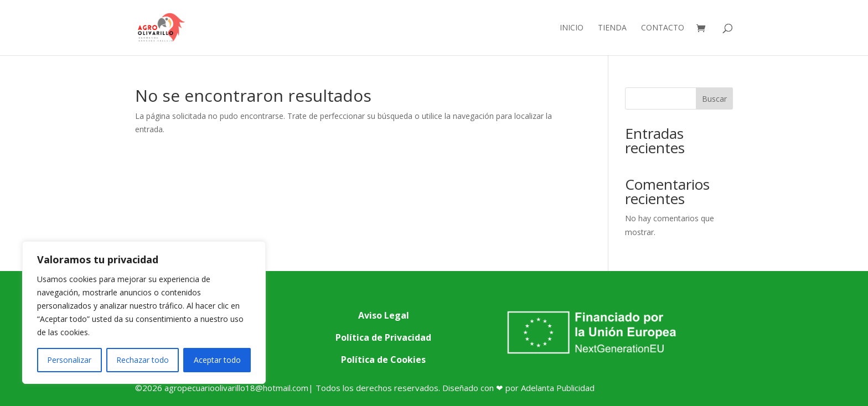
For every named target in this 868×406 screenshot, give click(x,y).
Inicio (572, 28)
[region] (144, 313)
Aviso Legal (384, 315)
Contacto (663, 28)
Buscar (714, 99)
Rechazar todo (143, 360)
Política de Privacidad (383, 337)
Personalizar (69, 360)
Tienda (612, 28)
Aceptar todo (217, 360)
